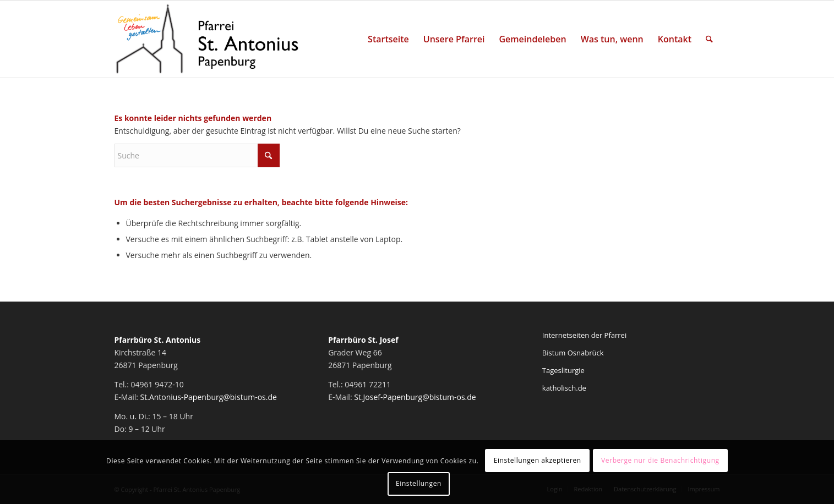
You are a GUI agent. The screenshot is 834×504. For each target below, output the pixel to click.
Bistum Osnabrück (573, 353)
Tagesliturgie (563, 370)
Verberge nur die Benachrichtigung (660, 460)
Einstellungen (419, 483)
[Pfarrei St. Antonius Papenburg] (208, 39)
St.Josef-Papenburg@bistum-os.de (415, 397)
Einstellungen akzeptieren (538, 460)
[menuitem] (388, 39)
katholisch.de (564, 388)
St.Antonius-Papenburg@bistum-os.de (209, 397)
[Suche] (709, 39)
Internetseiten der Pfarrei (584, 335)
